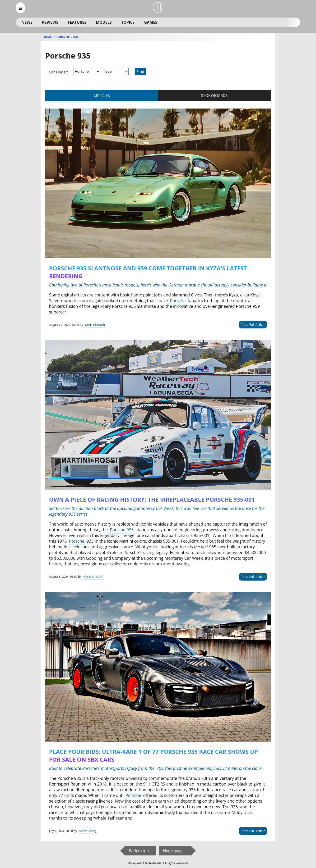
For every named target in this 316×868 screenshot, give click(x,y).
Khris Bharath (95, 325)
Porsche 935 (122, 530)
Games (151, 22)
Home (48, 37)
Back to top (139, 851)
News (27, 22)
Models (104, 22)
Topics (128, 22)
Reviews (50, 22)
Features (77, 22)
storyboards (214, 95)
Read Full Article (253, 325)
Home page (173, 851)
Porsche (63, 37)
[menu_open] (20, 8)
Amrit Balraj (87, 831)
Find (140, 72)
